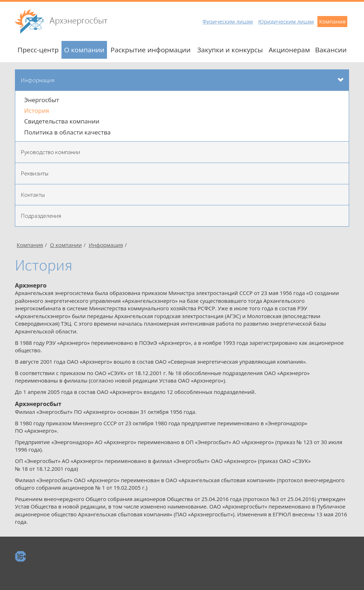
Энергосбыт (42, 100)
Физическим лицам (227, 21)
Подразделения (41, 216)
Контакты (33, 195)
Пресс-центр (38, 50)
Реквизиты (34, 173)
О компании (84, 50)
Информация (38, 80)
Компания (332, 21)
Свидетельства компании (62, 121)
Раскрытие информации (151, 50)
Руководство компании (50, 152)
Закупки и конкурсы (230, 50)
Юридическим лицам (286, 21)
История (37, 110)
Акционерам (289, 50)
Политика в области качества (67, 132)
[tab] (182, 80)
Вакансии (331, 50)
